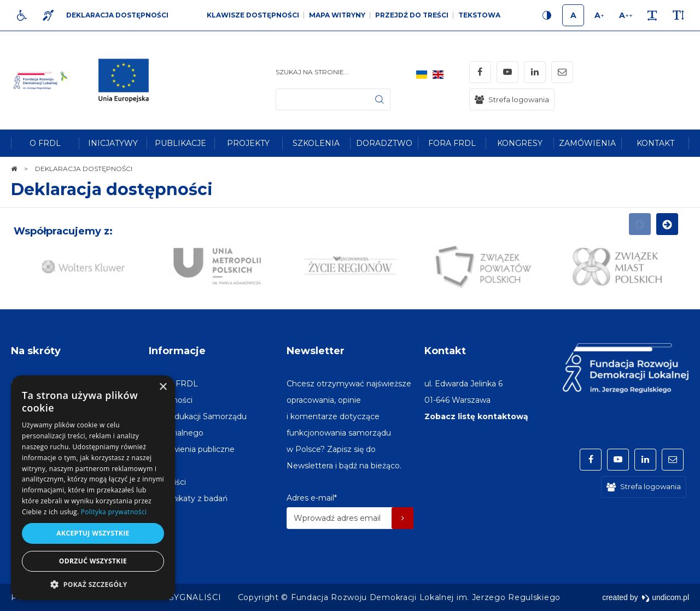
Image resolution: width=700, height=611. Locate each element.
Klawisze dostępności (253, 15)
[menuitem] (45, 143)
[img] (128, 80)
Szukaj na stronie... (312, 72)
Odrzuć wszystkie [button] (93, 561)
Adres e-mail (312, 498)
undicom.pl (665, 597)
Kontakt (445, 351)
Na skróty (36, 351)
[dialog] (93, 488)
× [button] (163, 387)
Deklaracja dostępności (112, 189)
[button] (93, 584)
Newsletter (316, 351)
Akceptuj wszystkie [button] (93, 533)
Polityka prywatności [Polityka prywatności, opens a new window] (114, 512)
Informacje (177, 351)
